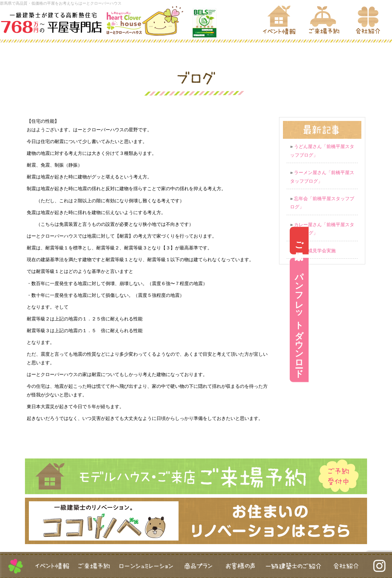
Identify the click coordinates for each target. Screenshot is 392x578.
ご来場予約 (383, 240)
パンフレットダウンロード (383, 320)
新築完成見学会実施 (315, 251)
